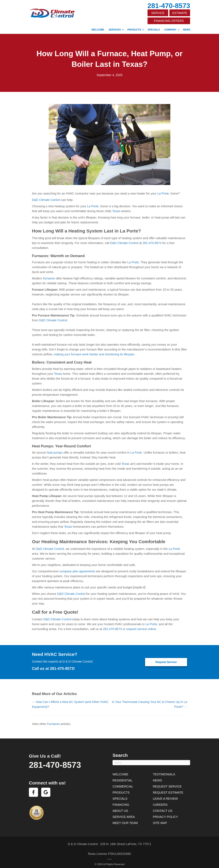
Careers (160, 802)
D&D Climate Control (46, 197)
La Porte (163, 191)
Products (134, 27)
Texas (116, 208)
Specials (154, 27)
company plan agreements (77, 568)
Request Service (167, 784)
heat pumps (55, 450)
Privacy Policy (165, 814)
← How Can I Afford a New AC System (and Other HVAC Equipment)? (70, 701)
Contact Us (163, 808)
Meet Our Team (125, 820)
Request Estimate (168, 790)
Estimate (180, 12)
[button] (123, 27)
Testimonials (164, 771)
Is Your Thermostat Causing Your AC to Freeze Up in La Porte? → (149, 701)
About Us (120, 808)
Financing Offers (169, 19)
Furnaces (53, 721)
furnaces (49, 275)
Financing (121, 802)
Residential (123, 777)
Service (158, 12)
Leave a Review (165, 796)
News (187, 27)
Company (170, 27)
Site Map (160, 820)
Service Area (124, 814)
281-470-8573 (169, 6)
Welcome (98, 27)
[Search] (151, 760)
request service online (141, 626)
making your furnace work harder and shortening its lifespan (94, 351)
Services (115, 27)
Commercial (123, 784)
